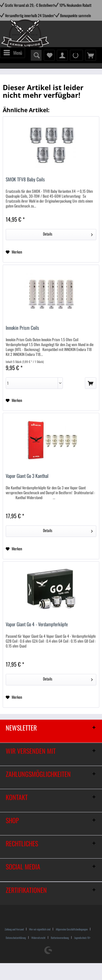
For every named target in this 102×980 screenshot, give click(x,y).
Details (68, 233)
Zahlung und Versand (14, 929)
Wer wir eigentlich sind (40, 929)
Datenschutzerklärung (16, 938)
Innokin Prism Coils (22, 328)
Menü (13, 52)
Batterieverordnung (60, 938)
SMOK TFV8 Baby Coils (25, 180)
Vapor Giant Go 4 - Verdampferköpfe (37, 625)
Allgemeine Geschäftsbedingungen (72, 929)
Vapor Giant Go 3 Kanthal (27, 476)
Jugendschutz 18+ (82, 938)
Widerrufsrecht (38, 938)
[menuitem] (13, 53)
